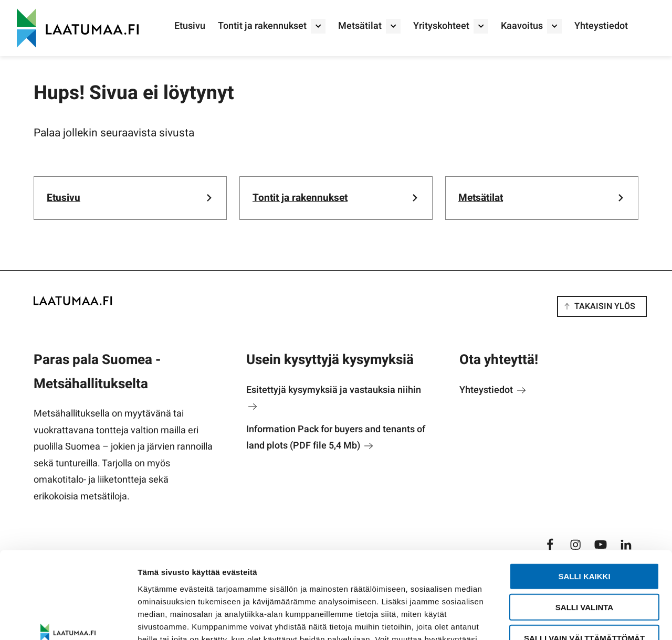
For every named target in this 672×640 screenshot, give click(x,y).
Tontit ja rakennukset (262, 26)
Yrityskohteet (441, 26)
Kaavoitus (522, 26)
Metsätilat (360, 26)
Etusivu (190, 26)
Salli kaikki (584, 502)
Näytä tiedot (561, 619)
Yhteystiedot (601, 26)
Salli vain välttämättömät (584, 564)
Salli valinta (584, 533)
